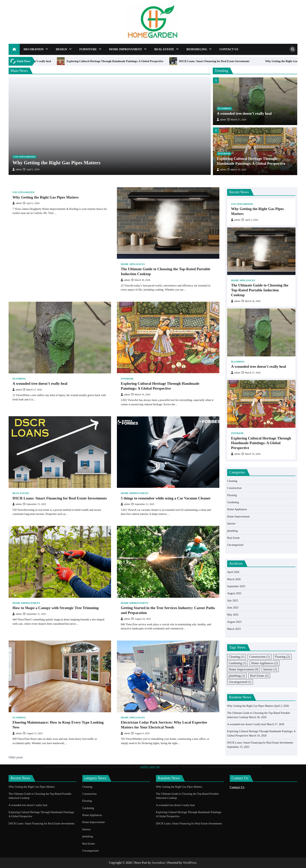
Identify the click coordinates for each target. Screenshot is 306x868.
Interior (224, 156)
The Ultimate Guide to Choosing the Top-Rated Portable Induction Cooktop (165, 271)
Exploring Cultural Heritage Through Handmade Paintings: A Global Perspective (152, 61)
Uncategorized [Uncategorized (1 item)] (240, 682)
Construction (234, 488)
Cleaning (232, 481)
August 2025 (234, 593)
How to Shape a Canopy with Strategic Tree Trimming (56, 608)
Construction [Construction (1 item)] (259, 657)
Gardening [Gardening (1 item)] (238, 663)
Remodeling (197, 49)
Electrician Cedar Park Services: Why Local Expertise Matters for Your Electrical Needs (164, 725)
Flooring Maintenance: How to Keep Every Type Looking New (58, 725)
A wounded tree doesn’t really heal (68, 61)
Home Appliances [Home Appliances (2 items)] (265, 663)
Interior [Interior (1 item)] (270, 669)
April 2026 (233, 572)
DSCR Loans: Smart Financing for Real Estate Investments (251, 61)
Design (61, 49)
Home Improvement (126, 49)
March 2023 (234, 629)
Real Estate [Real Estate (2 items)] (259, 676)
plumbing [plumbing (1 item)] (237, 676)
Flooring (19, 718)
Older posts (16, 757)
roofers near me (150, 767)
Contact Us (229, 49)
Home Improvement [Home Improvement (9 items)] (244, 669)
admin (17, 169)
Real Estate (164, 49)
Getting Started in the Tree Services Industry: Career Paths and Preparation (168, 610)
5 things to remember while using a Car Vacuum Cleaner (166, 498)
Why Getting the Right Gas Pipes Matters (56, 163)
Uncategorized (24, 157)
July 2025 (233, 600)
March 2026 (234, 579)
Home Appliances (133, 264)
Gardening (233, 502)
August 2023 (234, 622)
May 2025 (233, 615)
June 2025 (233, 608)
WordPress (190, 863)
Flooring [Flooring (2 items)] (282, 657)
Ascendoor (158, 863)
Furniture (88, 49)
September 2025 (236, 586)
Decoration (34, 49)
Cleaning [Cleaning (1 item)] (237, 657)
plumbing (225, 111)
